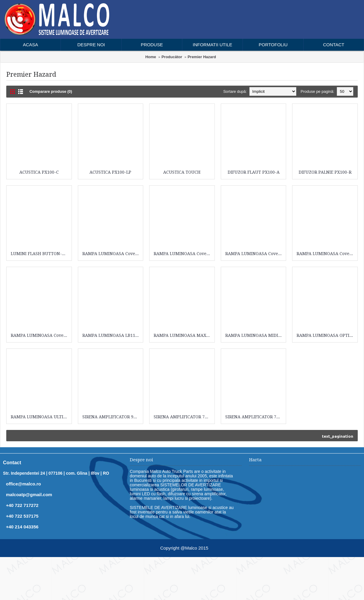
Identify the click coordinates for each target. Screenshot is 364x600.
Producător (172, 57)
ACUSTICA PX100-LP (110, 172)
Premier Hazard (202, 57)
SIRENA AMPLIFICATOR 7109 (254, 417)
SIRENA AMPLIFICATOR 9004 (111, 417)
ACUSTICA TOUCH (182, 172)
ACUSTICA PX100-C (39, 172)
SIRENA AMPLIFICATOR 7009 (183, 417)
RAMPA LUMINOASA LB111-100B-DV (112, 335)
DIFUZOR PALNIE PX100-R (325, 172)
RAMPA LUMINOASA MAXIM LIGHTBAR (183, 335)
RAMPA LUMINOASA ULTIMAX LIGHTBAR (40, 417)
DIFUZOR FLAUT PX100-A (254, 172)
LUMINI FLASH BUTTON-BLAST (40, 254)
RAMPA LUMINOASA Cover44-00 (112, 254)
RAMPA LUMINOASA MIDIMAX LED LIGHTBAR (255, 335)
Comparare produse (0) (51, 91)
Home (151, 57)
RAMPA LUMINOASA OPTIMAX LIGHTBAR (326, 335)
